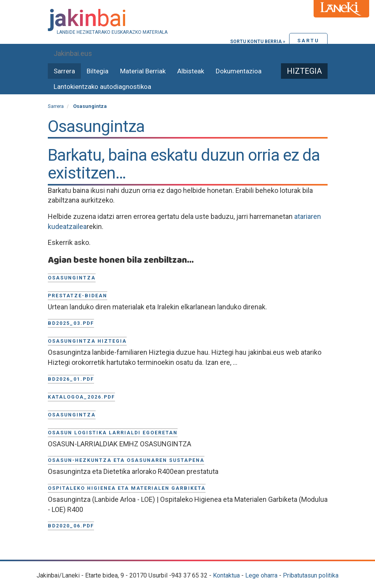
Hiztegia (304, 71)
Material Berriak (143, 71)
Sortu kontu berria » (258, 42)
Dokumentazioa (239, 71)
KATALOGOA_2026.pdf (81, 397)
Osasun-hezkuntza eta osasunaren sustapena (126, 460)
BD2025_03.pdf (71, 323)
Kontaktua (226, 575)
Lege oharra (261, 575)
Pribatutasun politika (311, 575)
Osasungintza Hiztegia (87, 341)
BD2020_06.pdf (71, 526)
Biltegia (98, 71)
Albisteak (191, 71)
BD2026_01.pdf (71, 379)
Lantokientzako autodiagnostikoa (102, 87)
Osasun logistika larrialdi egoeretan (113, 433)
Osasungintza (72, 278)
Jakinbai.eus (73, 53)
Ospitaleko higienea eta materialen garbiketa (127, 488)
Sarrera (64, 71)
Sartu (308, 41)
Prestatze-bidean (78, 296)
